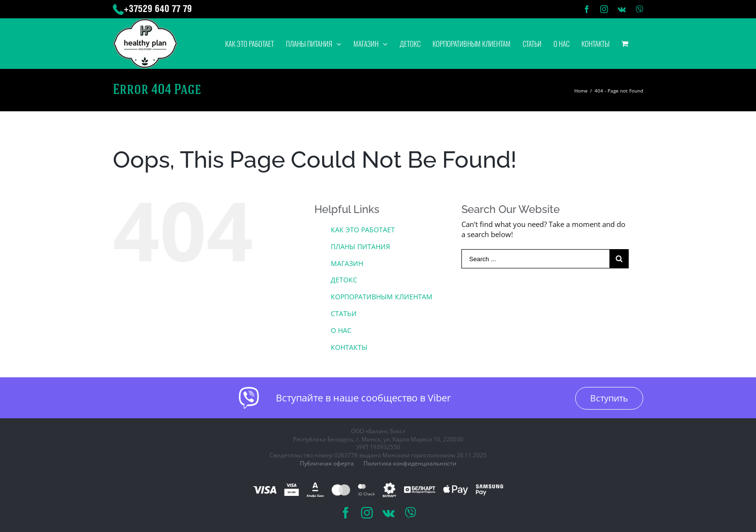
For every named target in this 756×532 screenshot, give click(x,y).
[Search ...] (535, 259)
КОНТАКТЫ (349, 347)
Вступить (609, 398)
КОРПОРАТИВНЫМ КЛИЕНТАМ (382, 297)
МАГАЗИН (347, 263)
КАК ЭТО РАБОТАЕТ (363, 230)
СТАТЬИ (344, 313)
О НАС (341, 330)
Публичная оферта (327, 463)
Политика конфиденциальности (410, 463)
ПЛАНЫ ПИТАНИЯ (360, 246)
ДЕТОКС (344, 280)
